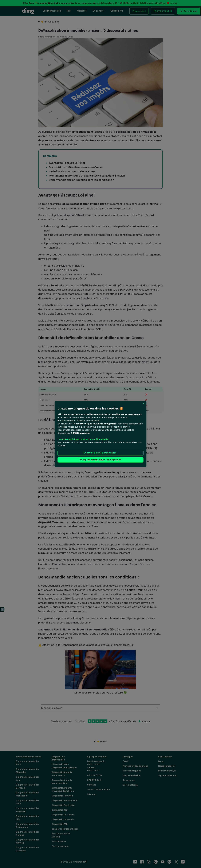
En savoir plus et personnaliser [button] (100, 453)
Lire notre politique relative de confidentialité (83, 439)
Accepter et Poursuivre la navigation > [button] (100, 460)
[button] (144, 404)
